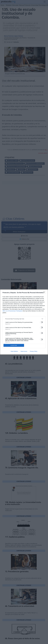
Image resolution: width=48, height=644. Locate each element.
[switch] (41, 322)
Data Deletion (14, 351)
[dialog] (24, 322)
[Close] (45, 293)
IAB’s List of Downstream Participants (12, 311)
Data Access (24, 351)
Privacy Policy (34, 351)
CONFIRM (14, 345)
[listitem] (24, 319)
